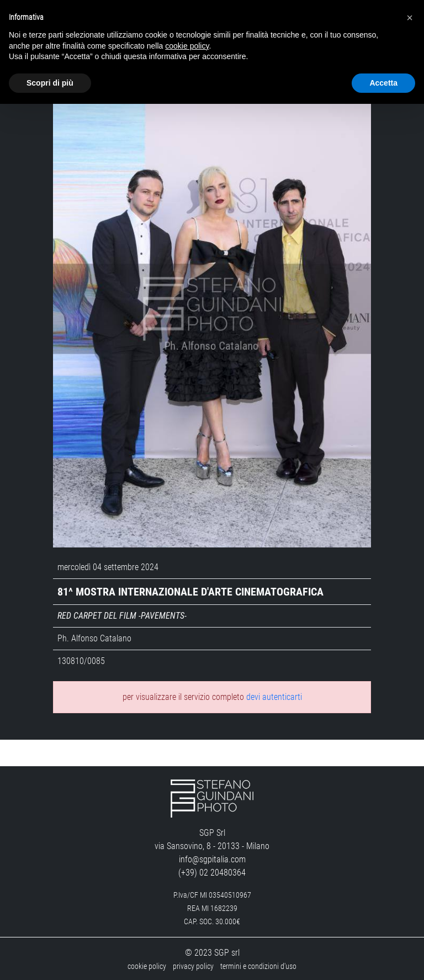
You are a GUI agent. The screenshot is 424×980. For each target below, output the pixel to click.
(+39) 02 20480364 (212, 871)
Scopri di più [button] (50, 83)
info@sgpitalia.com (212, 858)
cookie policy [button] (187, 46)
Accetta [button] (383, 83)
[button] (410, 18)
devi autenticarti (274, 695)
